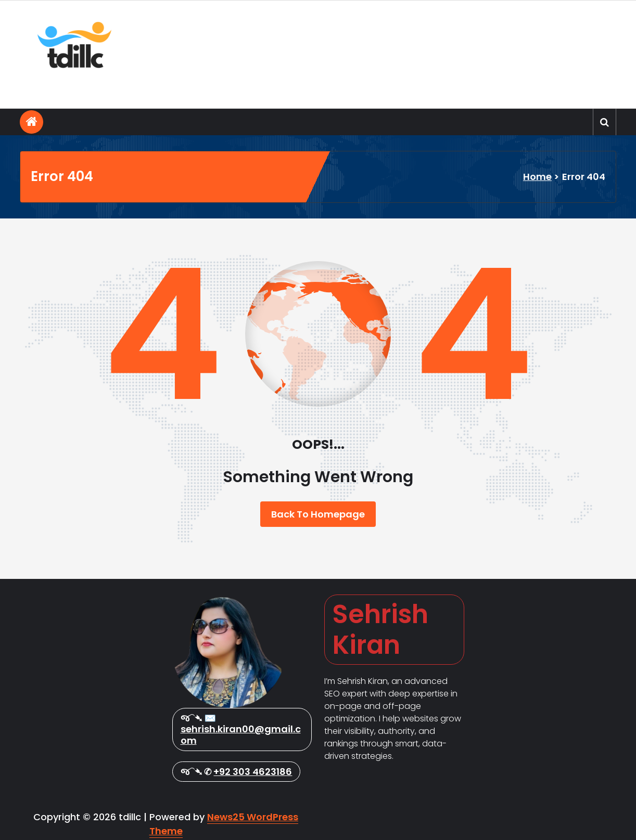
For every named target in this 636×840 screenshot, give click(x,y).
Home (537, 177)
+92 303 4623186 (253, 772)
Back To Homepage (318, 514)
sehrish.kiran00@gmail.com (241, 735)
